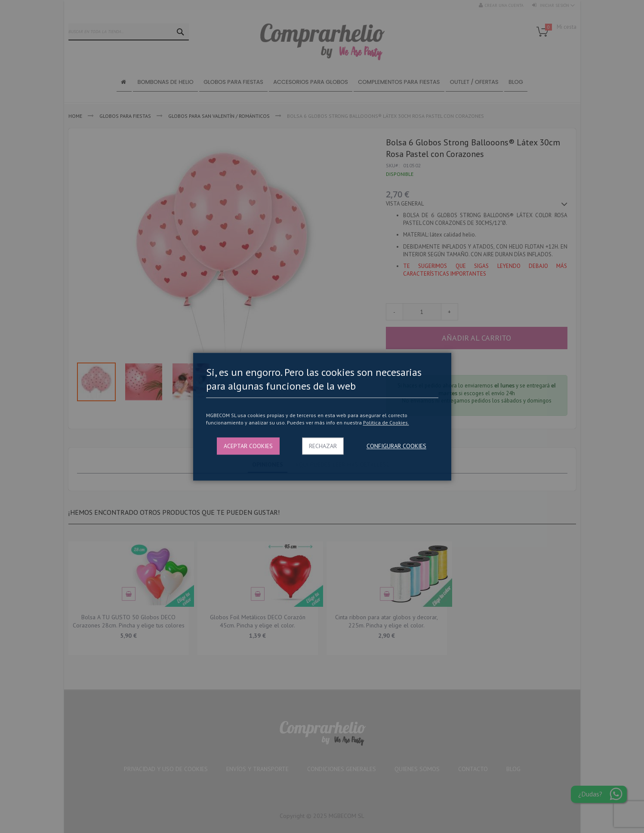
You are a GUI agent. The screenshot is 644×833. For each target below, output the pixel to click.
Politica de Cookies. (386, 423)
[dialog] (322, 416)
